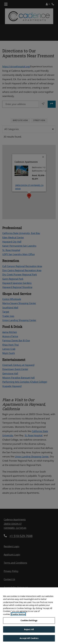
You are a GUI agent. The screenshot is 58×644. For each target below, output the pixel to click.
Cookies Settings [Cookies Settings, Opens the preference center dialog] (29, 620)
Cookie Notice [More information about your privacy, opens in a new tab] (18, 614)
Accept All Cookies (29, 638)
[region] (29, 616)
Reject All (29, 629)
